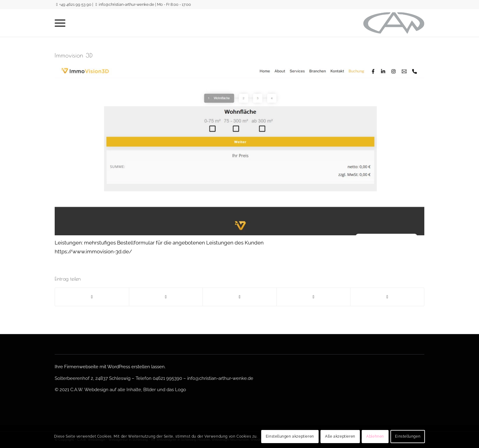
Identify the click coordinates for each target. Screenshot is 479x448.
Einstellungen (408, 436)
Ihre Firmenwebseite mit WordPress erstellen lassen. (110, 367)
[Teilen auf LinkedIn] (314, 297)
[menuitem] (60, 23)
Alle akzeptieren (340, 436)
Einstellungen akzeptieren (290, 436)
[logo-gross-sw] (394, 23)
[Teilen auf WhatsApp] (240, 297)
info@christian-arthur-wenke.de (126, 4)
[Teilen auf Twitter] (166, 297)
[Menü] (60, 23)
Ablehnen (375, 436)
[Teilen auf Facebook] (92, 297)
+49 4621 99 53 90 (75, 4)
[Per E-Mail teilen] (387, 297)
